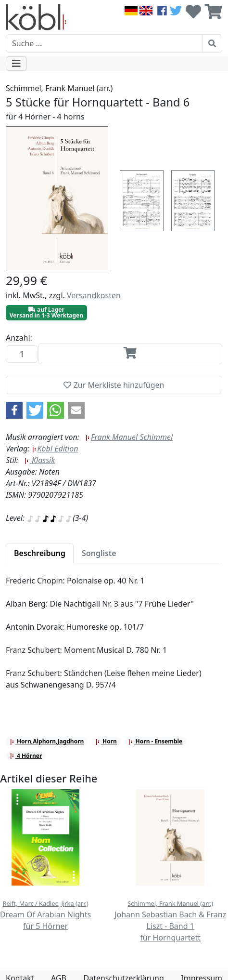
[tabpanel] (114, 638)
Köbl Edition (55, 449)
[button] (14, 410)
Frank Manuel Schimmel (129, 437)
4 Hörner (26, 756)
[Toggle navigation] (16, 64)
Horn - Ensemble (155, 741)
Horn (106, 741)
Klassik (39, 460)
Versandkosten (94, 295)
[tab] (40, 553)
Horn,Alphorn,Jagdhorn (47, 741)
